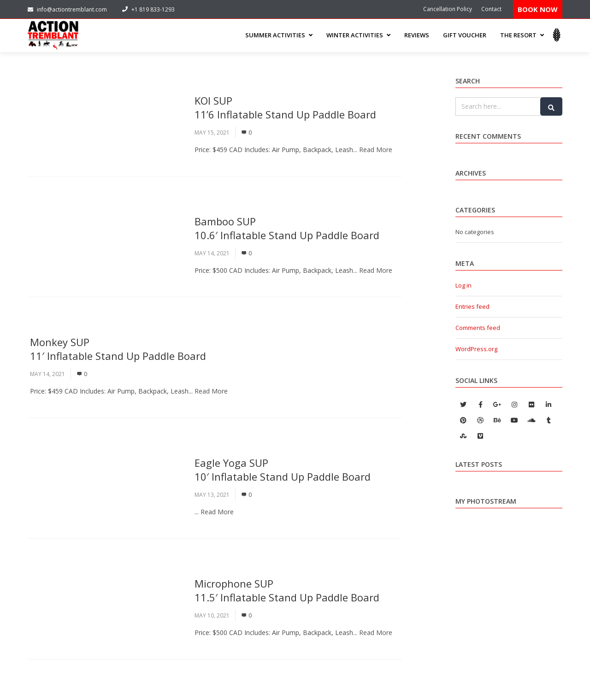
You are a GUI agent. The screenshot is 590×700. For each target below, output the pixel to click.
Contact (491, 9)
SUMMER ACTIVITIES (279, 35)
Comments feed (478, 328)
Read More (376, 150)
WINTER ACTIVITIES (358, 35)
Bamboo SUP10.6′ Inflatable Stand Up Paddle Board (287, 228)
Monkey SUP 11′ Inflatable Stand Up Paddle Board (118, 349)
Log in (463, 285)
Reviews (417, 35)
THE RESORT (522, 35)
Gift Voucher (465, 35)
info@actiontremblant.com (67, 9)
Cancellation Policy (448, 9)
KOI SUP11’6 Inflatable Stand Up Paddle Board (285, 107)
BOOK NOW (538, 9)
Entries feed (472, 306)
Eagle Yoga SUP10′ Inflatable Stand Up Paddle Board (283, 470)
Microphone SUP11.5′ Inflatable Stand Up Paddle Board (287, 590)
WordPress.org (476, 349)
